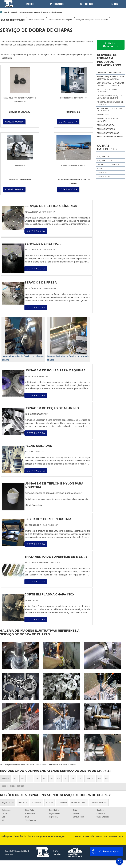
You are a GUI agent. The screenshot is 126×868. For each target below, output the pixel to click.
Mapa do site (116, 837)
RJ (15, 779)
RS (59, 779)
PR (44, 779)
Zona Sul (50, 803)
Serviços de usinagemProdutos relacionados (109, 60)
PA (107, 779)
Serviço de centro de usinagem (108, 120)
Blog (114, 4)
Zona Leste (62, 803)
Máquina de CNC (19, 55)
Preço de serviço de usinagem (60, 20)
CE (80, 779)
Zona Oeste (37, 803)
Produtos (57, 4)
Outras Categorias (107, 147)
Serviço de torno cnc (36, 20)
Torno (100, 168)
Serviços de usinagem (108, 164)
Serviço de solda (106, 125)
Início (30, 4)
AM (99, 779)
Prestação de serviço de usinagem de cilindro (110, 97)
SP (37, 779)
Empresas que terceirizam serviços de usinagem (110, 84)
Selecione (6, 779)
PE (66, 779)
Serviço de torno (106, 129)
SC (51, 779)
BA (73, 779)
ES (30, 779)
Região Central (8, 803)
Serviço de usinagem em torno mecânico (92, 20)
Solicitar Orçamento (111, 45)
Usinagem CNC (85, 55)
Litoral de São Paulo (99, 803)
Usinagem (72, 55)
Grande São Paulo (79, 803)
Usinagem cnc (104, 176)
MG (22, 779)
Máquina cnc (103, 156)
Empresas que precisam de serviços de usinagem (111, 78)
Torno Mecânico (58, 55)
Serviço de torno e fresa (110, 137)
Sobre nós (87, 4)
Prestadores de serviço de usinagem (109, 110)
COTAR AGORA (15, 122)
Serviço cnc (103, 115)
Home (78, 837)
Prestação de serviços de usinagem (110, 103)
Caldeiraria (7, 58)
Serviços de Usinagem (39, 55)
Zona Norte (23, 803)
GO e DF (90, 779)
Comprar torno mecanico (110, 73)
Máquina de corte (106, 160)
